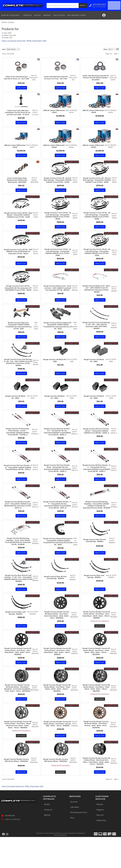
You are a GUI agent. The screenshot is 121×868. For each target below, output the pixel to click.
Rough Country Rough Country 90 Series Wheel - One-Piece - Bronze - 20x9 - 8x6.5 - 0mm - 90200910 (96, 752)
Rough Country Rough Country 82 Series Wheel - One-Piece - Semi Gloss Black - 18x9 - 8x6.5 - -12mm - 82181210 (57, 675)
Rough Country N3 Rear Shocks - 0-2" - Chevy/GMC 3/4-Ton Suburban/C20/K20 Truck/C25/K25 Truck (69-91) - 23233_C (97, 484)
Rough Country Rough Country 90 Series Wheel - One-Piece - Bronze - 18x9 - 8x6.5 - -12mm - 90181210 (57, 752)
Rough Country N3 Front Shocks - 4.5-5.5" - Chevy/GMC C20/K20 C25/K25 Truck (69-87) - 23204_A (96, 443)
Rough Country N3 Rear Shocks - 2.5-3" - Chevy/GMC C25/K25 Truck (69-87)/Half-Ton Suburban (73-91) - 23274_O (18, 522)
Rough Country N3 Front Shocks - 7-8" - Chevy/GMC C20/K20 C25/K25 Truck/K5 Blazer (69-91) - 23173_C (18, 482)
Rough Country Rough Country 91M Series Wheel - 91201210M (17, 790)
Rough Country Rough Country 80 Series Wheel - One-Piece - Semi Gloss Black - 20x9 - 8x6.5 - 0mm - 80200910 (57, 637)
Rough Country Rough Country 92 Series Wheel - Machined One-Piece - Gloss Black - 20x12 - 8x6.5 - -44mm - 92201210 (96, 791)
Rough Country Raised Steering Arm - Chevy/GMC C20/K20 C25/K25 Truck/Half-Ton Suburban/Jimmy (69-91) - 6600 (58, 562)
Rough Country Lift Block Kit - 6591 (55, 370)
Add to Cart (21, 346)
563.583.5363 (10, 847)
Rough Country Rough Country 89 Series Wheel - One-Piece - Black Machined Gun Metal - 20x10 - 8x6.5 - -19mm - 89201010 (18, 753)
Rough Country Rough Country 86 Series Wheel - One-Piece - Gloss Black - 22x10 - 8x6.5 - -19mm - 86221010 (96, 712)
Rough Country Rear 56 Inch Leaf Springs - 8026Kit (56, 598)
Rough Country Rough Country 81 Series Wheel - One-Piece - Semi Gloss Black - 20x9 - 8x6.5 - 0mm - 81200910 (18, 675)
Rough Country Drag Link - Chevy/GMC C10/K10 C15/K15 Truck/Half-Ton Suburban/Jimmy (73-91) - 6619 (19, 335)
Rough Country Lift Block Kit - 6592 (94, 370)
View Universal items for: (24, 817)
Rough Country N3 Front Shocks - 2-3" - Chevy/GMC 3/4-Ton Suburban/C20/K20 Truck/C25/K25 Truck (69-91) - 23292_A (57, 444)
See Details (100, 649)
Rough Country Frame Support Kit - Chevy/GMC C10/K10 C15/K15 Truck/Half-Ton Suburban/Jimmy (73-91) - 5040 (58, 335)
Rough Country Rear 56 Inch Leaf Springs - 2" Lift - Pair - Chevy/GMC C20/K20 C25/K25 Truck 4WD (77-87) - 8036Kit (18, 600)
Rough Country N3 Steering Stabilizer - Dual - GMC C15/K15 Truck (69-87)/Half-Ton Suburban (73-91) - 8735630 (18, 562)
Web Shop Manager (60, 866)
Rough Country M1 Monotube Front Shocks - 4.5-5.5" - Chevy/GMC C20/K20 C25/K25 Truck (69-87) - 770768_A (17, 443)
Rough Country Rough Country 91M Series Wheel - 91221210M (56, 790)
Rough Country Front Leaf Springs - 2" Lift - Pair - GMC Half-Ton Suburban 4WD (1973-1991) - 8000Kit (97, 335)
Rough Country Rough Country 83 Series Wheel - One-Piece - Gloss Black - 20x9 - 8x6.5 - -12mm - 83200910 (96, 675)
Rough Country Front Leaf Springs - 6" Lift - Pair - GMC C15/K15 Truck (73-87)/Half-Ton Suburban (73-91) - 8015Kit (18, 372)
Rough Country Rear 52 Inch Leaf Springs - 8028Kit (95, 561)
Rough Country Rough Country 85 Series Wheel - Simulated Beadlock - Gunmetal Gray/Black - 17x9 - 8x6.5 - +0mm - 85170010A (17, 713)
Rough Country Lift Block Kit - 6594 (55, 407)
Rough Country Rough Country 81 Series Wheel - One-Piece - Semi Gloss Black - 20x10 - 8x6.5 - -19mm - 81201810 (96, 637)
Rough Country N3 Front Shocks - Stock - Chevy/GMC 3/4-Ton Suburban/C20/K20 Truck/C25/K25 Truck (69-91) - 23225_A (57, 484)
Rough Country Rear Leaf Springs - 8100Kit (94, 598)
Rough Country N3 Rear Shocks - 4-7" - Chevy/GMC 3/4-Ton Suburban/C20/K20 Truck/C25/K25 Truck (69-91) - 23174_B (57, 523)
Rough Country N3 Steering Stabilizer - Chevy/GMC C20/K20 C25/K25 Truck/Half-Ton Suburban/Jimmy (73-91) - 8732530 (97, 523)
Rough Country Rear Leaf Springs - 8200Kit (16, 636)
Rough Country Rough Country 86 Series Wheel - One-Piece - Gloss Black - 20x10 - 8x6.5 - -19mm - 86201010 (57, 712)
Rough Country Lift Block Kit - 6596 (94, 407)
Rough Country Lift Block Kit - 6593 (16, 407)
